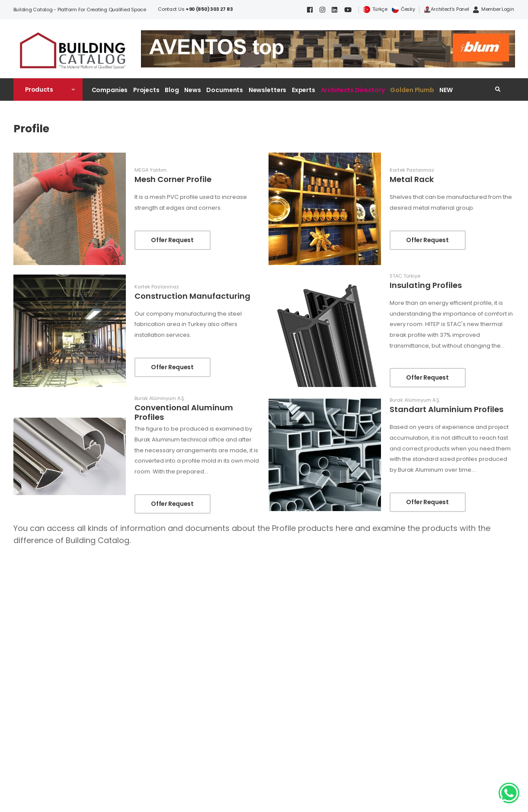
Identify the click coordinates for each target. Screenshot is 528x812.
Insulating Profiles (426, 285)
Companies (110, 90)
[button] (48, 90)
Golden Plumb (412, 90)
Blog (172, 90)
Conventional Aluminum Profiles (184, 412)
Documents (225, 90)
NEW (446, 90)
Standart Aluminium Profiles (446, 409)
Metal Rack (412, 179)
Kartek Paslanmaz (412, 170)
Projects (146, 90)
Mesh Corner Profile (173, 179)
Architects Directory (353, 90)
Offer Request (172, 240)
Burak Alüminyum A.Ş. (160, 398)
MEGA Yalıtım (150, 170)
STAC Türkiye (405, 276)
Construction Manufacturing (192, 296)
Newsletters (268, 90)
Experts (304, 90)
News (193, 90)
